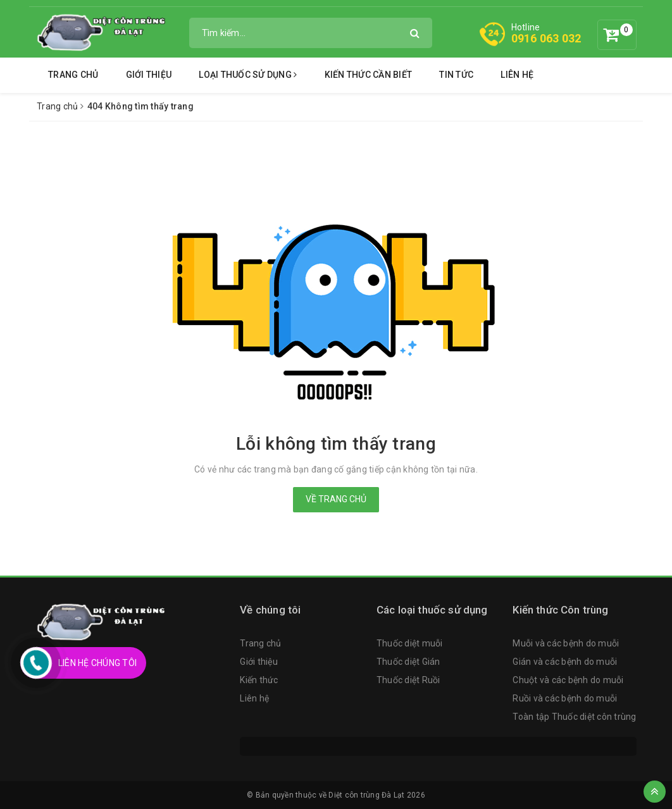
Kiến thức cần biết (369, 75)
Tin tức (456, 75)
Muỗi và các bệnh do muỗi (566, 643)
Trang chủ (73, 75)
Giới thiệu (149, 75)
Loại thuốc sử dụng (248, 75)
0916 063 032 (546, 38)
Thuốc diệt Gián (408, 662)
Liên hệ (517, 75)
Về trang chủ (336, 499)
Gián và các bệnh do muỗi (565, 662)
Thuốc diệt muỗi (410, 643)
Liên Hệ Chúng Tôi (97, 663)
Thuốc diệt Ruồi (408, 680)
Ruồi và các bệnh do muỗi (565, 698)
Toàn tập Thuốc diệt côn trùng (574, 717)
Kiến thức (259, 680)
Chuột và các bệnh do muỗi (568, 680)
